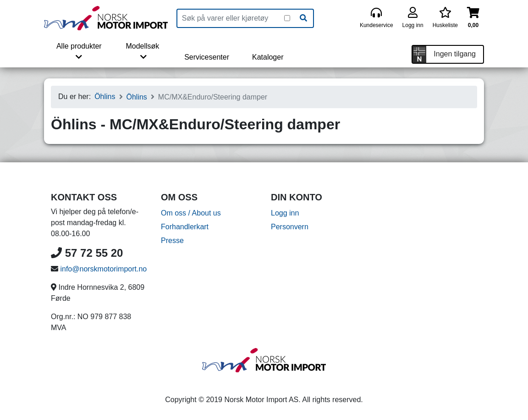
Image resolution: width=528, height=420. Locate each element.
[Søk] (303, 18)
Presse (172, 240)
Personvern (290, 227)
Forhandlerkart (185, 227)
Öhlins (105, 97)
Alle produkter (79, 51)
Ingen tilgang (455, 54)
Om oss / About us (191, 213)
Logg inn (285, 213)
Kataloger (268, 57)
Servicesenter (207, 57)
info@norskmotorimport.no (103, 269)
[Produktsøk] (231, 18)
